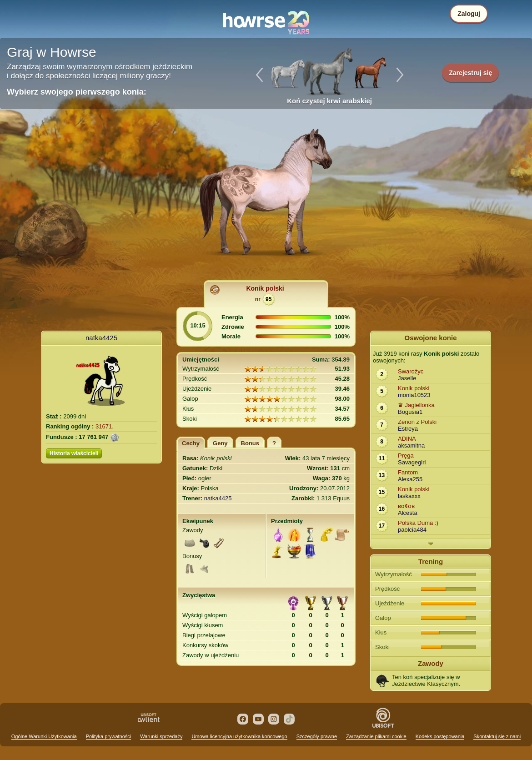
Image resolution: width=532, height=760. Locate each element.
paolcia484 (412, 530)
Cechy (191, 443)
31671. (105, 426)
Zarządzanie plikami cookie (376, 736)
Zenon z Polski (417, 422)
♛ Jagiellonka (416, 405)
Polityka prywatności (109, 736)
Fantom (408, 472)
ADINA (407, 439)
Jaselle (407, 378)
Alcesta (408, 513)
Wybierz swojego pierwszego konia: (77, 92)
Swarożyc (411, 371)
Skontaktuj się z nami (497, 736)
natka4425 (101, 338)
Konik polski (265, 288)
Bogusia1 (410, 412)
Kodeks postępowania (440, 736)
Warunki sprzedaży (161, 736)
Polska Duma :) (418, 523)
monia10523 (414, 395)
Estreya (408, 429)
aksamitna (411, 445)
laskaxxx (409, 496)
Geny (220, 443)
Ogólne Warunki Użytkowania (44, 736)
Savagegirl (412, 462)
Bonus (250, 443)
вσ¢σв (406, 506)
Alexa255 (410, 479)
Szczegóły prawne (317, 736)
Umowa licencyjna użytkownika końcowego (239, 736)
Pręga (406, 455)
